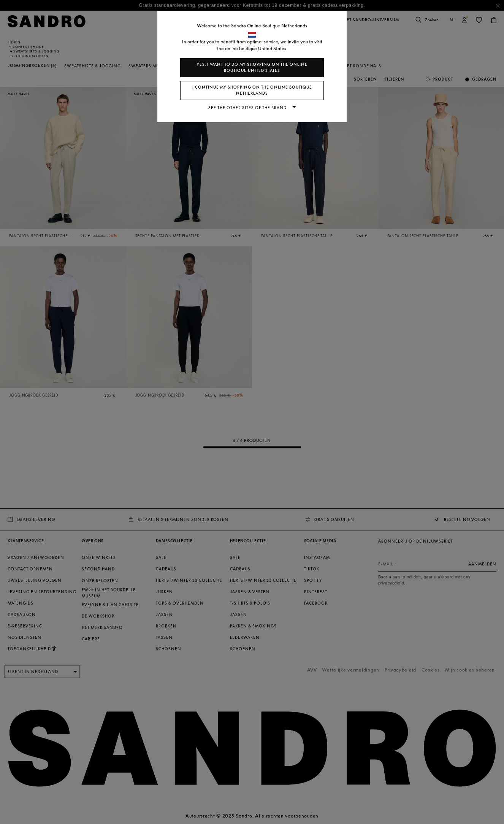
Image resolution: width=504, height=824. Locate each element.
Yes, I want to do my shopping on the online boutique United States (252, 67)
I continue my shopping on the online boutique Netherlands (252, 90)
